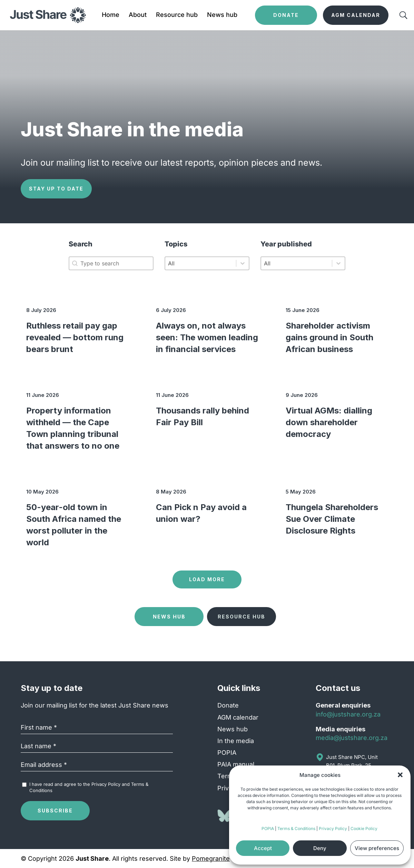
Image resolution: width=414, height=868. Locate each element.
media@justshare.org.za (352, 738)
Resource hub (177, 15)
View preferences (377, 848)
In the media (236, 741)
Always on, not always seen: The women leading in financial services (207, 337)
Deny (320, 848)
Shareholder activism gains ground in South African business (329, 337)
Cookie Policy (364, 828)
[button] (400, 775)
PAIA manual (236, 764)
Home (111, 15)
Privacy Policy (333, 828)
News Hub (169, 617)
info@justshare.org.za (348, 714)
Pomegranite (211, 859)
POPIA (268, 828)
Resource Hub (241, 617)
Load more (207, 579)
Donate (228, 705)
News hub (222, 15)
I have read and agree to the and (89, 787)
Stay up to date (56, 189)
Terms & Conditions (296, 828)
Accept (263, 848)
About (138, 15)
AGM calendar (238, 717)
